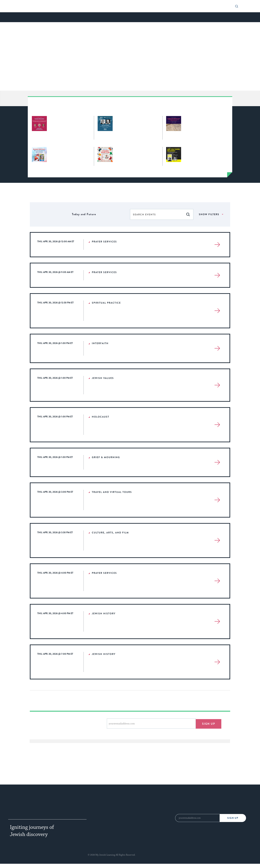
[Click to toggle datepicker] (84, 214)
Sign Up (233, 818)
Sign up (208, 723)
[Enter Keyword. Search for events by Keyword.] (156, 214)
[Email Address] (197, 818)
